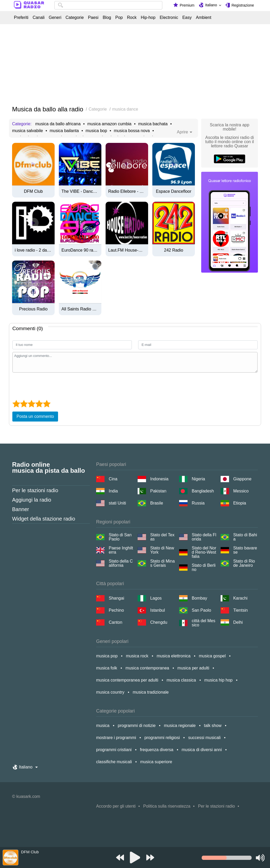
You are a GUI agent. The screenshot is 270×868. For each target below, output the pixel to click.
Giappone (242, 479)
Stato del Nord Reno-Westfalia (204, 552)
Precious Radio (33, 309)
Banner (21, 509)
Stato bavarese (245, 550)
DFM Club (33, 191)
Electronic (169, 18)
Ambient (204, 18)
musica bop (96, 131)
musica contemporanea (147, 668)
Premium (187, 5)
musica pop (107, 656)
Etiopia (240, 503)
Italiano (211, 5)
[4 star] (39, 404)
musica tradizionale (151, 692)
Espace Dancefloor (173, 191)
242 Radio (174, 250)
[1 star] (16, 404)
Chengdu (159, 622)
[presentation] (52, 386)
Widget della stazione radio (44, 519)
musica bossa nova (132, 131)
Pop (119, 18)
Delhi (238, 622)
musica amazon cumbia (109, 124)
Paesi (93, 18)
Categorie (75, 18)
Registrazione (243, 5)
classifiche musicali (114, 762)
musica (103, 726)
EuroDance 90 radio (80, 250)
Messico (241, 491)
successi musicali (204, 738)
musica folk (107, 668)
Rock (132, 18)
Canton (116, 622)
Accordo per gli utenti (116, 806)
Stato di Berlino (204, 568)
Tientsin (240, 610)
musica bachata (153, 124)
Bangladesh (203, 491)
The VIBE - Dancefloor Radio (80, 191)
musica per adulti (193, 668)
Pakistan (158, 491)
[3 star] (31, 404)
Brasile (157, 503)
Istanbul (158, 610)
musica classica (181, 680)
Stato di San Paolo (120, 537)
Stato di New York (162, 550)
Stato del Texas (162, 537)
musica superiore (156, 762)
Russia (198, 503)
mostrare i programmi (116, 738)
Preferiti (21, 18)
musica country (110, 692)
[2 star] (24, 404)
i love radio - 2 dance (33, 250)
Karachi (240, 598)
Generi (55, 18)
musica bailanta (64, 131)
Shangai (116, 598)
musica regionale (180, 726)
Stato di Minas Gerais (162, 563)
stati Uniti (117, 503)
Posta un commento (35, 416)
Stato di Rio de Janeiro (244, 563)
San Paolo (201, 610)
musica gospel (212, 656)
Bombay (199, 598)
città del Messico (204, 623)
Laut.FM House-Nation (127, 250)
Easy (187, 18)
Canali (38, 18)
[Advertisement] (135, 65)
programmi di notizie (137, 726)
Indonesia (159, 479)
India (113, 491)
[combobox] (108, 5)
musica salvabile (27, 131)
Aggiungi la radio (32, 500)
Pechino (116, 610)
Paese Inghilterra (121, 550)
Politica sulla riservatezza (167, 806)
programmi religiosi (162, 738)
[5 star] (47, 404)
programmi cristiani (114, 750)
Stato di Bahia (245, 537)
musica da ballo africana (58, 124)
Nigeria (198, 479)
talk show (213, 726)
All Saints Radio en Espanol (80, 309)
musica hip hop (219, 680)
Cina (113, 479)
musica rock (137, 656)
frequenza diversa (157, 750)
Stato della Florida (204, 537)
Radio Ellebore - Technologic (127, 191)
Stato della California (121, 563)
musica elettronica (173, 656)
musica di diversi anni (202, 750)
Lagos (156, 598)
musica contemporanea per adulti (127, 680)
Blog (107, 18)
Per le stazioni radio (35, 490)
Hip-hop (148, 18)
